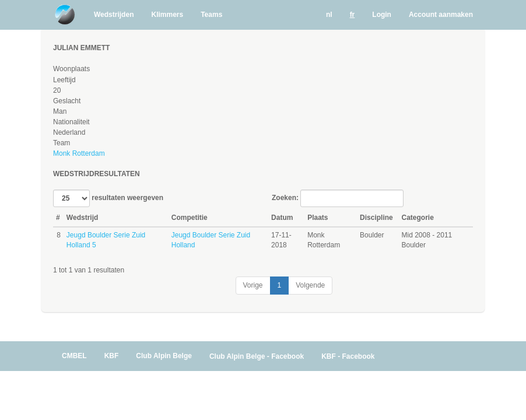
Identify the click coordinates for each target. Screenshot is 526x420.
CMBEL (74, 356)
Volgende (310, 285)
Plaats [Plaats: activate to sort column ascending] (318, 218)
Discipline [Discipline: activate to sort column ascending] (376, 218)
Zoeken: (338, 198)
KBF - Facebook (348, 356)
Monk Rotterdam (79, 153)
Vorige (253, 285)
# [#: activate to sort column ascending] (58, 218)
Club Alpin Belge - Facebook (257, 356)
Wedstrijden (114, 15)
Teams (211, 15)
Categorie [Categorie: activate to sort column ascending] (418, 218)
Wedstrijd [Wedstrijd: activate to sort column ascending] (82, 218)
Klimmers (167, 15)
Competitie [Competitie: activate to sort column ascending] (190, 218)
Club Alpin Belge (164, 356)
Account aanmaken (441, 15)
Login (382, 15)
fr (353, 15)
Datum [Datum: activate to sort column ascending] (282, 218)
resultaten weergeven (108, 198)
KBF (112, 356)
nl (329, 15)
